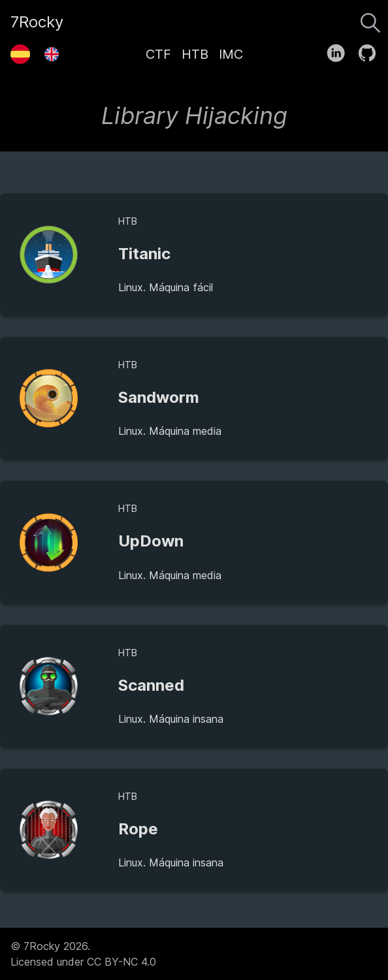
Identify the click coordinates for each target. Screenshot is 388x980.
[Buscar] (370, 20)
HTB (195, 54)
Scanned (151, 685)
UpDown (151, 541)
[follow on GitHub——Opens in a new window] (371, 50)
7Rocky (37, 22)
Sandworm (159, 397)
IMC (231, 54)
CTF (158, 54)
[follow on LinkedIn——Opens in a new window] (340, 50)
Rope (138, 829)
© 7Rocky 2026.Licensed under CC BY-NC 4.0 (83, 954)
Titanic (144, 254)
